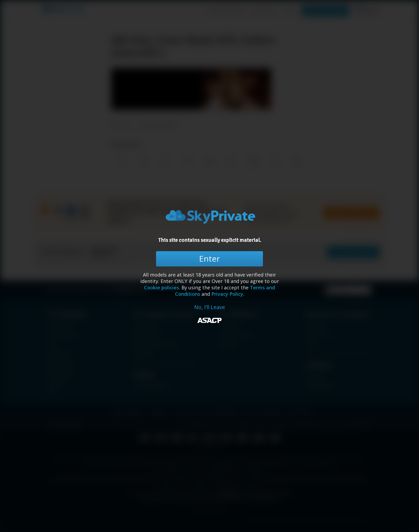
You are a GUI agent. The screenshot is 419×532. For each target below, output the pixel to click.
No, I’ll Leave (210, 307)
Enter (210, 259)
